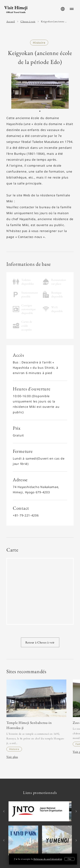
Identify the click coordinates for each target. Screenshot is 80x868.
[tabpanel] (40, 91)
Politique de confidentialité (48, 859)
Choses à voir (28, 21)
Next (76, 811)
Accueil (11, 21)
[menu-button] (72, 9)
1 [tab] (40, 112)
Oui (69, 859)
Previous (4, 811)
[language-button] (63, 9)
